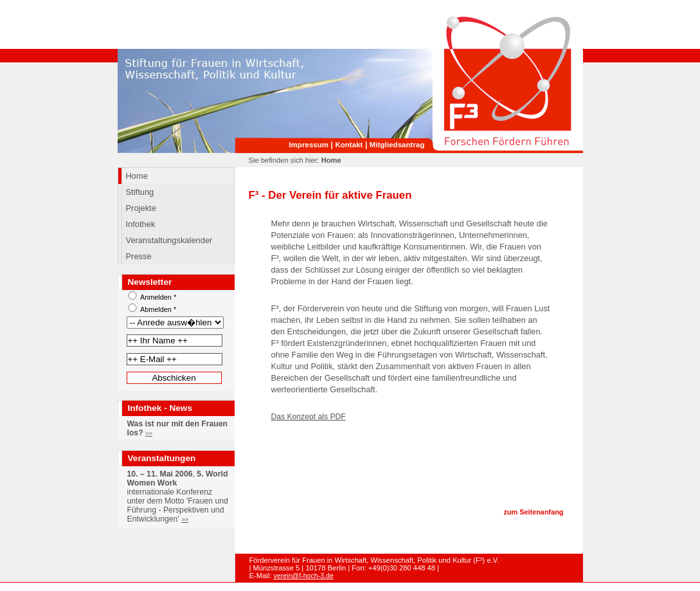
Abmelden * (158, 309)
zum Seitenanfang (533, 512)
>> (149, 433)
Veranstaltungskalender (169, 240)
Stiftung (140, 192)
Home (137, 176)
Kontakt (349, 145)
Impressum (309, 145)
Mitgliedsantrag (397, 145)
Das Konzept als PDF (309, 417)
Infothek (141, 224)
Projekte (141, 208)
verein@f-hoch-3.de (303, 576)
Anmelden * (158, 297)
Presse (139, 256)
